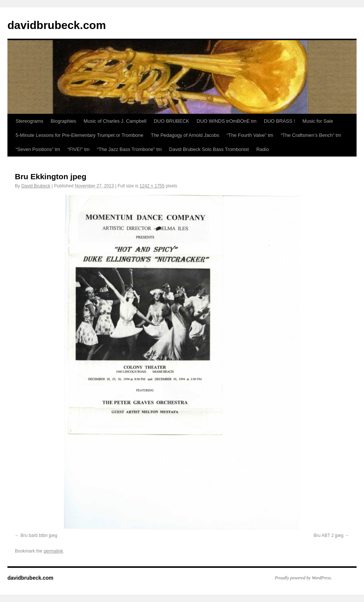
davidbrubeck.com (57, 25)
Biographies (63, 121)
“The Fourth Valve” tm (250, 135)
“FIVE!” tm (79, 149)
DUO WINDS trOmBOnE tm (227, 121)
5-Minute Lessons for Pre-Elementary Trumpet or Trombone (79, 135)
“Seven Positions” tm (38, 149)
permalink (53, 551)
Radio (263, 149)
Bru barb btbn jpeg (39, 535)
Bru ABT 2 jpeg (329, 535)
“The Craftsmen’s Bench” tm (311, 135)
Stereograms (29, 121)
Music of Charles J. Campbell (115, 121)
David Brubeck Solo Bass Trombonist (209, 149)
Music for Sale (318, 121)
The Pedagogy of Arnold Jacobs (185, 135)
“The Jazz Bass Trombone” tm (129, 149)
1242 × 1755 (152, 186)
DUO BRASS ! (280, 121)
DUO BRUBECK (171, 121)
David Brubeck (36, 186)
